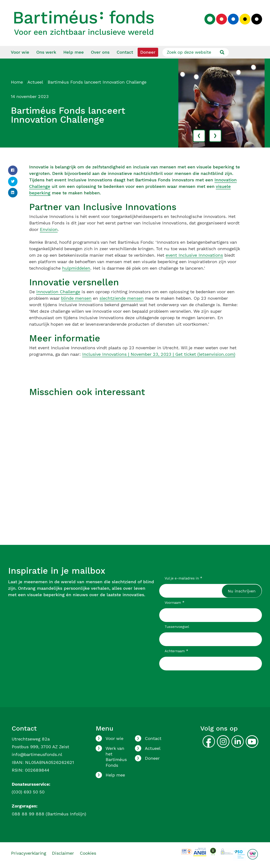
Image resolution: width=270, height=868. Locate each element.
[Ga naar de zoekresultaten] (222, 52)
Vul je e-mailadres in (183, 578)
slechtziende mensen (121, 298)
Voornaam (175, 603)
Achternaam (176, 651)
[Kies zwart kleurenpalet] (257, 19)
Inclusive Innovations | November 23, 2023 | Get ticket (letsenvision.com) (159, 354)
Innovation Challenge (58, 292)
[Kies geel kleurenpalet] (245, 19)
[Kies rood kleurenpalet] (222, 19)
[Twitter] (13, 182)
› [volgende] (215, 136)
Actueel (35, 82)
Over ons (100, 52)
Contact (125, 52)
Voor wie (20, 52)
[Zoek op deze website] (196, 52)
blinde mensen (76, 298)
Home (17, 82)
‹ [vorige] (199, 136)
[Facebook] (13, 170)
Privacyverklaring (29, 853)
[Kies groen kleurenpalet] (210, 19)
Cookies (88, 853)
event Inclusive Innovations (194, 255)
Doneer (148, 52)
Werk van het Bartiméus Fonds (116, 757)
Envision (49, 230)
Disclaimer (63, 853)
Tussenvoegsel (177, 627)
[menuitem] (20, 52)
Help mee (74, 52)
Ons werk (46, 52)
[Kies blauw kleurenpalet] (233, 19)
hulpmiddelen (76, 268)
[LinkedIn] (13, 193)
